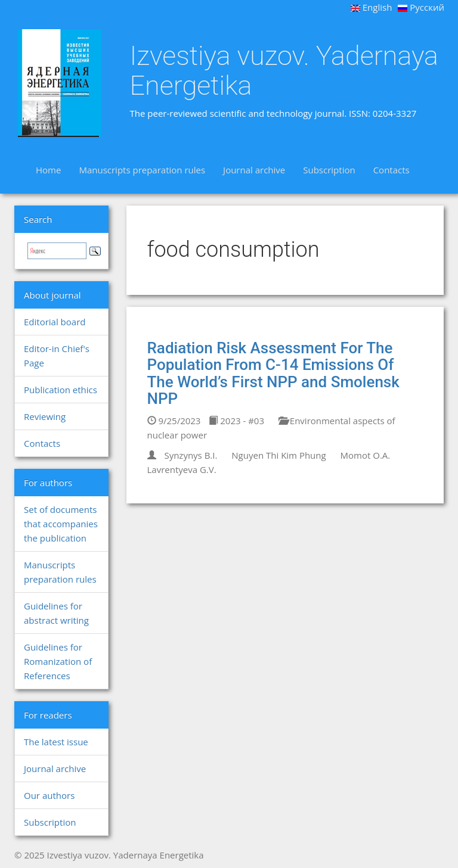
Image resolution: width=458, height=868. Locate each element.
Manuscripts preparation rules (142, 170)
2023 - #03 (236, 421)
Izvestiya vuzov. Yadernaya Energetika (284, 71)
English (372, 7)
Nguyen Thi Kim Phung (278, 455)
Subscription (329, 170)
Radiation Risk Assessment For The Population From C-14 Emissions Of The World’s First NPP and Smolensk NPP (273, 374)
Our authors (49, 795)
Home (48, 170)
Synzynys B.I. (191, 455)
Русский (421, 7)
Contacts (392, 170)
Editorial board (55, 322)
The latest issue (56, 742)
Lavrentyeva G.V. (182, 469)
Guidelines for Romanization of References (58, 661)
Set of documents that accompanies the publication (61, 524)
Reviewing (45, 416)
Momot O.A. (366, 455)
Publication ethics (61, 390)
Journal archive (254, 170)
